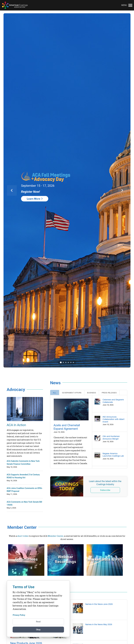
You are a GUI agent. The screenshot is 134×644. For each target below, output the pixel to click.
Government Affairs (72, 393)
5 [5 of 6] (71, 362)
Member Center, (56, 536)
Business (91, 393)
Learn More (35, 199)
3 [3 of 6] (66, 362)
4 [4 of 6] (68, 362)
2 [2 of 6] (63, 362)
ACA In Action (16, 425)
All (55, 393)
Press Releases (109, 393)
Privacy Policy (20, 615)
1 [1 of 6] (61, 362)
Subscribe (105, 490)
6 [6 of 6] (73, 362)
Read (38, 621)
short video (23, 536)
